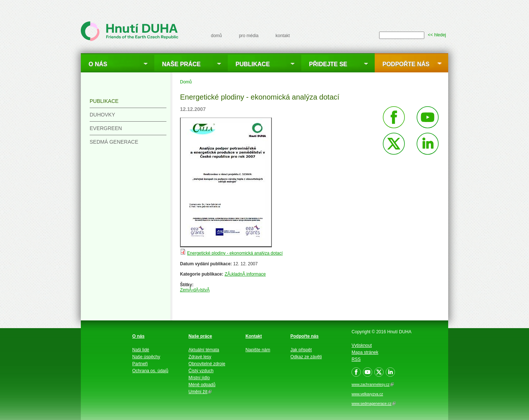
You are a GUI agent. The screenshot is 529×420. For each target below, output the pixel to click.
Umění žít (200, 392)
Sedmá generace (114, 142)
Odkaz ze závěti (306, 357)
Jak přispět (301, 350)
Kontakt (254, 336)
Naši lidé (141, 350)
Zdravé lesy (200, 357)
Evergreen (106, 128)
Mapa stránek (365, 352)
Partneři (140, 364)
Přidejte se (328, 64)
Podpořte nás (406, 64)
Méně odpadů (202, 385)
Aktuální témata (204, 350)
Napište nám (258, 350)
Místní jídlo (199, 378)
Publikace (253, 64)
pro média (249, 36)
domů (216, 36)
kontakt (283, 36)
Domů (186, 82)
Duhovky (102, 115)
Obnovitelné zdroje (207, 364)
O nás (98, 64)
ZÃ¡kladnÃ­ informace (245, 274)
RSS (356, 359)
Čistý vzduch (201, 371)
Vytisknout (362, 345)
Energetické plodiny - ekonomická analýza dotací (235, 253)
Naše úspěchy (146, 357)
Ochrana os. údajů (150, 371)
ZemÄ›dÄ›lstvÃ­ (195, 290)
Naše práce (181, 64)
